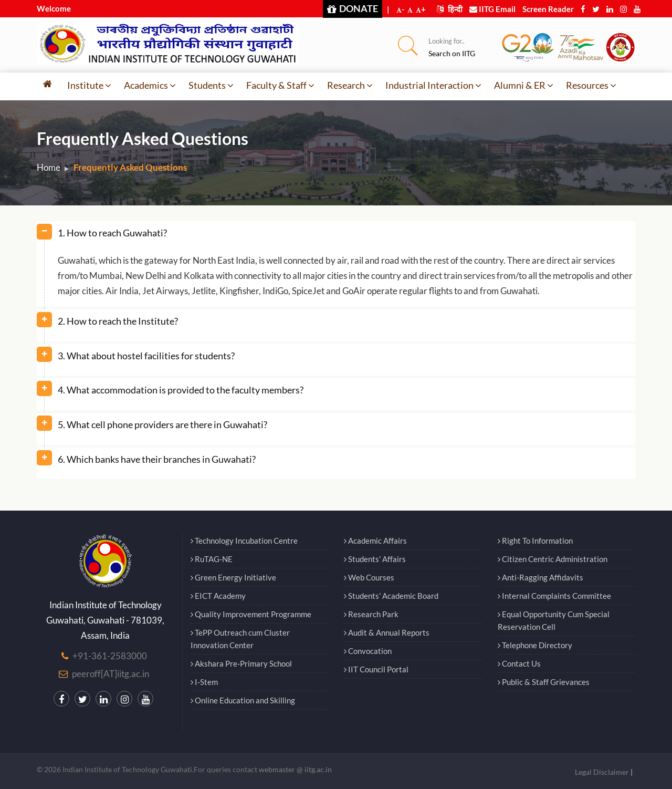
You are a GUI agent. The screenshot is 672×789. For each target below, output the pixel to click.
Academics (150, 85)
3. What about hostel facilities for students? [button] (146, 356)
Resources (591, 85)
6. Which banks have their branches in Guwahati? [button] (157, 459)
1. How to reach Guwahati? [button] (112, 233)
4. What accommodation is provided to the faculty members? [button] (181, 390)
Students (211, 85)
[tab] (336, 237)
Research (350, 85)
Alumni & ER (524, 85)
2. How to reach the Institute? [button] (118, 321)
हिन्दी (450, 9)
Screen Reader (548, 9)
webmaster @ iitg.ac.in (295, 769)
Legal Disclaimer (602, 772)
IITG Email (492, 9)
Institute (89, 85)
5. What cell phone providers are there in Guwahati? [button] (162, 424)
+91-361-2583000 (110, 656)
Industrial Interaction (433, 85)
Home (49, 167)
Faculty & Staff (280, 85)
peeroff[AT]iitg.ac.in (111, 674)
